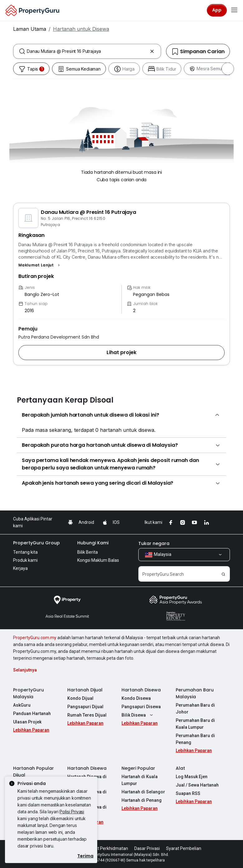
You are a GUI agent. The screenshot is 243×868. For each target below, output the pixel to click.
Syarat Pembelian (184, 848)
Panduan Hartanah (32, 713)
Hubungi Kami (93, 543)
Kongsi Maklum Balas (98, 560)
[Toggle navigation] (234, 10)
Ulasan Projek (27, 722)
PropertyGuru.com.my (35, 638)
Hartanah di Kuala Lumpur (140, 780)
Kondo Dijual (80, 698)
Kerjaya (20, 568)
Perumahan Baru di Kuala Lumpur (195, 724)
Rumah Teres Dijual (87, 715)
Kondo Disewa (136, 698)
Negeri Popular (138, 768)
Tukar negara (154, 543)
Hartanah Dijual (85, 690)
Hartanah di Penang (142, 800)
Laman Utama (30, 29)
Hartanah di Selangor (143, 792)
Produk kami (25, 560)
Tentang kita (25, 552)
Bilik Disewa (138, 715)
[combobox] (87, 51)
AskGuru (22, 705)
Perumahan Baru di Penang (195, 739)
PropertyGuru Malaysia (29, 693)
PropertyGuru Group (36, 543)
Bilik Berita (88, 552)
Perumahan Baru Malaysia (195, 693)
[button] (40, 265)
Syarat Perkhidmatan (107, 848)
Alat (180, 768)
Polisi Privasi (72, 812)
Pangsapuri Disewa (141, 707)
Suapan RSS (188, 793)
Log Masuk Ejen (192, 777)
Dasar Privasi (147, 848)
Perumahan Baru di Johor (195, 709)
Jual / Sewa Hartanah (197, 785)
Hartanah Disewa (141, 690)
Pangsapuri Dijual (85, 707)
